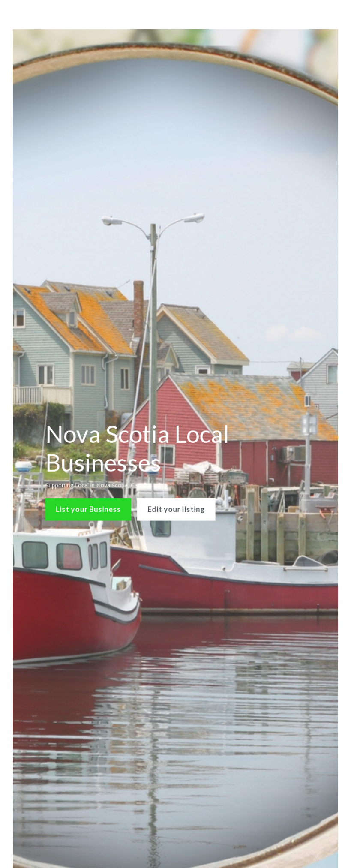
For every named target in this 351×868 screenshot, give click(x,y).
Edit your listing (176, 503)
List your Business (93, 503)
